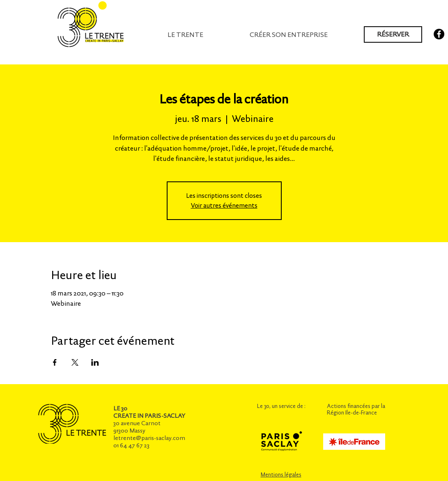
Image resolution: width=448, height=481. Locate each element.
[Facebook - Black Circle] (439, 34)
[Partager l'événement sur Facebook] (55, 362)
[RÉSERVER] (393, 34)
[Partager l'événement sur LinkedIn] (95, 362)
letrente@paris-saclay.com (149, 438)
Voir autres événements (224, 205)
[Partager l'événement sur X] (75, 362)
